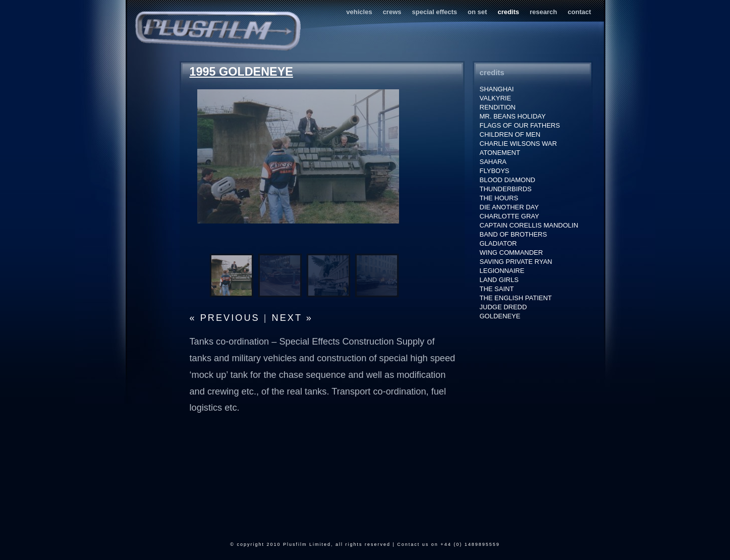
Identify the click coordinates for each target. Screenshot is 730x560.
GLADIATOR (498, 243)
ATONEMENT (500, 153)
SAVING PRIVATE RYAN (516, 262)
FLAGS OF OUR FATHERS (520, 125)
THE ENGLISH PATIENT (516, 298)
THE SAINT (497, 289)
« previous (225, 318)
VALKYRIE (496, 98)
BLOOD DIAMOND (508, 180)
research (543, 12)
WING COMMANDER (512, 253)
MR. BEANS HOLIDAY (513, 116)
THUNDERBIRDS (506, 189)
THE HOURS (499, 198)
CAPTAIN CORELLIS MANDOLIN (529, 225)
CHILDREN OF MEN (510, 134)
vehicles (359, 12)
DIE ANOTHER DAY (510, 207)
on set (477, 12)
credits (508, 12)
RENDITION (498, 107)
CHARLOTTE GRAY (510, 216)
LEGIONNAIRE (502, 271)
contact (579, 12)
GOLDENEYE (500, 316)
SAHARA (493, 162)
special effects (435, 12)
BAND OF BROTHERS (514, 234)
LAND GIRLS (499, 280)
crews (392, 12)
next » (292, 318)
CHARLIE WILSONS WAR (518, 144)
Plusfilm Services (217, 31)
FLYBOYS (495, 171)
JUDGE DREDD (503, 307)
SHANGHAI (497, 89)
